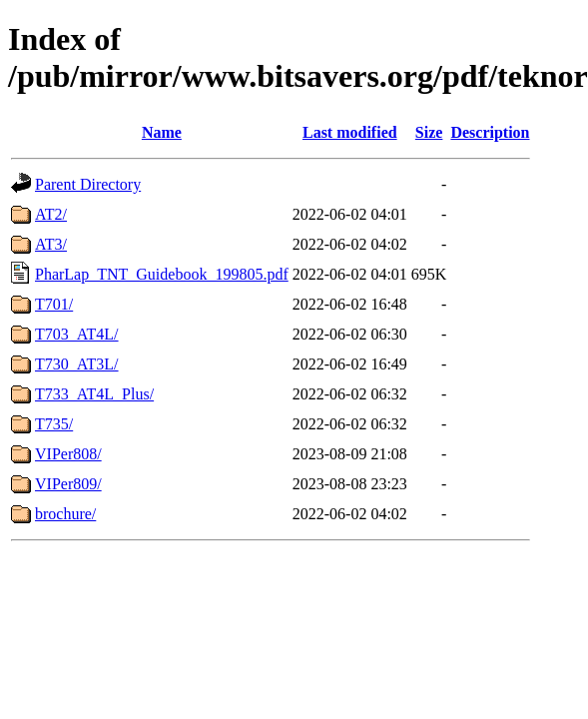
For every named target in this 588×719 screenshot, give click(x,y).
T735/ (54, 424)
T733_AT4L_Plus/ (94, 394)
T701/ (54, 304)
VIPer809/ (68, 484)
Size (429, 132)
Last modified (350, 132)
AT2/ (51, 214)
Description (490, 132)
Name (162, 132)
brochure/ (65, 514)
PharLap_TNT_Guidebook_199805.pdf (162, 274)
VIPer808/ (68, 454)
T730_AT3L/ (77, 364)
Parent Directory (88, 184)
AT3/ (51, 244)
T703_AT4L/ (77, 334)
